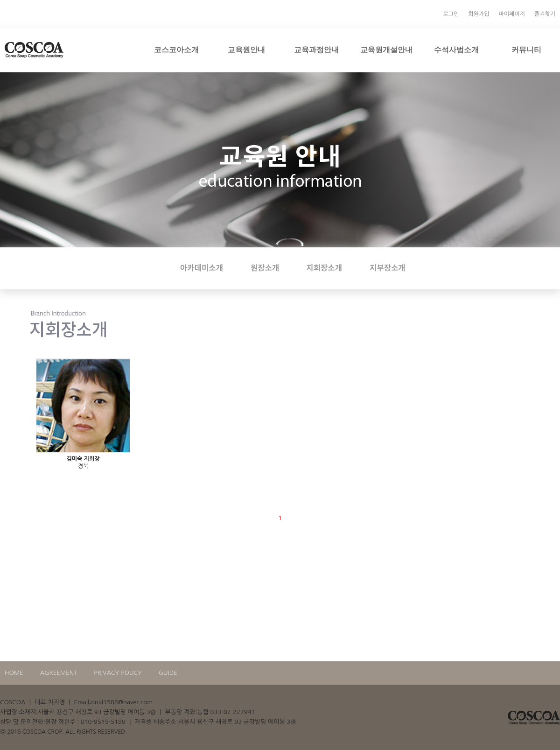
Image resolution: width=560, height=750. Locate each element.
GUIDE (168, 673)
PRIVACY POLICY (118, 673)
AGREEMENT (59, 673)
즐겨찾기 (545, 14)
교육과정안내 (316, 49)
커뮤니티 (526, 49)
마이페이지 (511, 14)
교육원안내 (246, 49)
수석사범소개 (456, 49)
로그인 (451, 14)
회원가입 (479, 14)
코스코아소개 (176, 49)
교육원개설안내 (386, 49)
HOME (14, 673)
